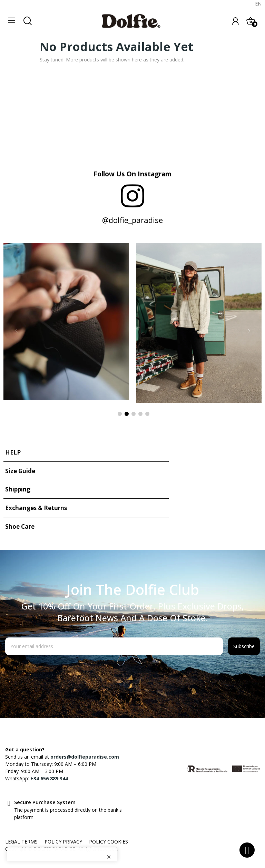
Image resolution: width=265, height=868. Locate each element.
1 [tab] (120, 414)
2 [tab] (127, 414)
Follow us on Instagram (132, 174)
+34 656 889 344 (49, 778)
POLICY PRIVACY (63, 842)
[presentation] (61, 672)
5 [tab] (147, 414)
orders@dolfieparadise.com (85, 757)
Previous (16, 331)
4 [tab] (140, 414)
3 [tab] (134, 414)
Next (249, 331)
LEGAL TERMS (21, 842)
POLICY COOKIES (109, 842)
